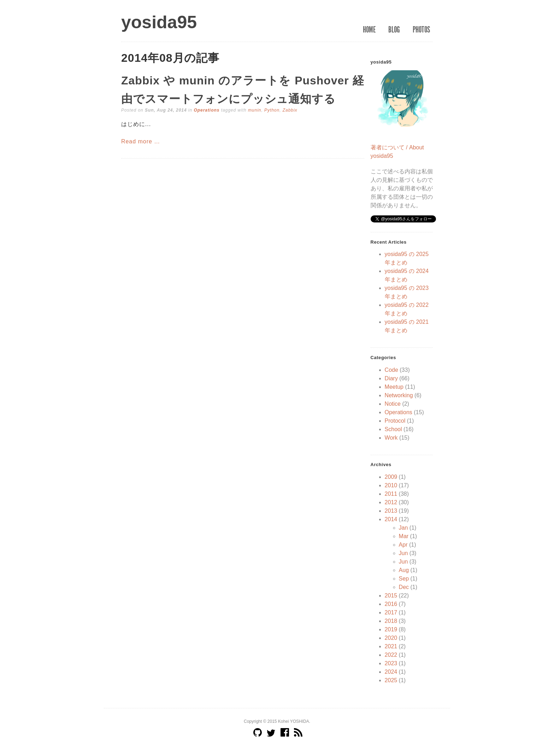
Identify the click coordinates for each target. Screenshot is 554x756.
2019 (391, 629)
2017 (391, 612)
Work (391, 438)
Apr (403, 545)
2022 (391, 655)
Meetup (394, 387)
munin (255, 110)
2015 (391, 596)
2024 (391, 672)
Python (272, 110)
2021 (391, 646)
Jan (403, 528)
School (393, 429)
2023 (391, 663)
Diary (391, 378)
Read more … (141, 141)
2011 (391, 494)
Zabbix (290, 110)
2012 (391, 502)
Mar (404, 536)
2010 (391, 485)
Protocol (395, 421)
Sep (404, 579)
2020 (391, 638)
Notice (393, 404)
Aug (404, 570)
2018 (391, 621)
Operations (207, 110)
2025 (391, 680)
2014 (391, 519)
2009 (391, 477)
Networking (399, 395)
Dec (404, 587)
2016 (391, 604)
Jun (403, 553)
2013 (391, 511)
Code (391, 370)
